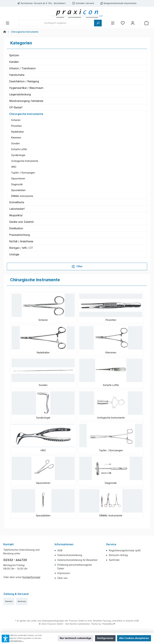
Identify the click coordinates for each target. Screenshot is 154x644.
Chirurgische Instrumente (26, 114)
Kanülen (14, 62)
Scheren (16, 120)
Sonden (15, 143)
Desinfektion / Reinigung (24, 81)
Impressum (64, 573)
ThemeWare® (108, 624)
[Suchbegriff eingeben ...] (56, 23)
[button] (5, 638)
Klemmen (16, 138)
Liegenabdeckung (20, 94)
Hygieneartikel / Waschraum (26, 88)
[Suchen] (98, 23)
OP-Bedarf (16, 107)
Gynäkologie (18, 155)
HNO (14, 167)
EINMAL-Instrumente (22, 196)
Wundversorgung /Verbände (26, 101)
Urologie (14, 254)
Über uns (63, 578)
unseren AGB (132, 621)
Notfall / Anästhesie (21, 241)
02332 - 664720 (15, 560)
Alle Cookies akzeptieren (134, 638)
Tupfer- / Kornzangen (23, 173)
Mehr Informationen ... (14, 641)
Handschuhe (17, 75)
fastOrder (114, 560)
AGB (60, 550)
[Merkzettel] (123, 23)
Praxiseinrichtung (19, 235)
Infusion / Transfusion (22, 68)
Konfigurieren (105, 638)
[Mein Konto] (133, 23)
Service (111, 544)
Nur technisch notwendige (76, 638)
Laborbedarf (17, 209)
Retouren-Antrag (118, 555)
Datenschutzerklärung (70, 555)
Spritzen (14, 55)
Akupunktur (16, 215)
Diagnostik (17, 184)
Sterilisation (16, 228)
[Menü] (7, 23)
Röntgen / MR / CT (21, 248)
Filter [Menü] (77, 266)
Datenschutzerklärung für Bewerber (77, 560)
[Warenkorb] (147, 23)
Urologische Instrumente (25, 161)
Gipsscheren (18, 178)
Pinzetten (16, 126)
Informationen (64, 544)
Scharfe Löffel (19, 149)
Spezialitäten (18, 190)
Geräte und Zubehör (21, 222)
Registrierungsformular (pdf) (125, 550)
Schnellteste (17, 202)
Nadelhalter (18, 132)
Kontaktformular (31, 577)
